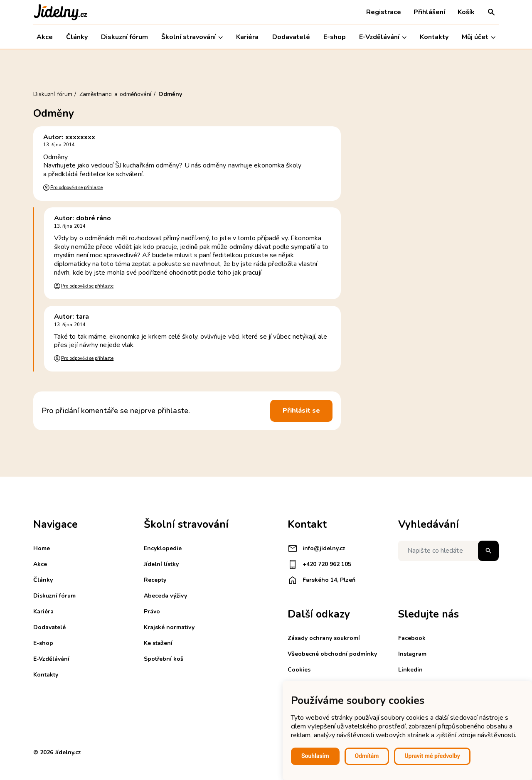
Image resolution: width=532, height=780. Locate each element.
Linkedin (410, 670)
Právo (152, 611)
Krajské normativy (169, 627)
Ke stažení (158, 643)
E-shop (335, 37)
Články (77, 37)
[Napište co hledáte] (448, 551)
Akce (45, 37)
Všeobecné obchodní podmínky (332, 654)
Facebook (412, 638)
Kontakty (434, 37)
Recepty (155, 580)
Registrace (384, 12)
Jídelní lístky (161, 564)
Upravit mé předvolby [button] (432, 756)
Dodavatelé (291, 37)
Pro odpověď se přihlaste (76, 188)
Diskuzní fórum (124, 37)
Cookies (299, 670)
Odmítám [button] (367, 756)
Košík (466, 12)
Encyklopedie (163, 548)
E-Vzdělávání (383, 37)
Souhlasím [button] (315, 756)
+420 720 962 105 (319, 564)
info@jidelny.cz (316, 549)
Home (42, 548)
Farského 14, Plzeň (321, 580)
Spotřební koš (164, 659)
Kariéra (247, 37)
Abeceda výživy (165, 596)
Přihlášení (429, 12)
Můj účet (479, 37)
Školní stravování (192, 37)
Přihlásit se (301, 411)
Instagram (412, 654)
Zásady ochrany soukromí (324, 638)
